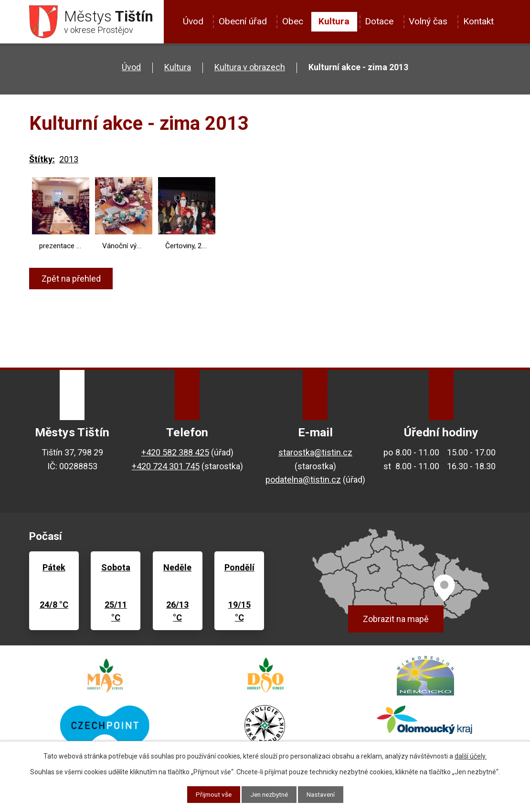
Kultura (334, 21)
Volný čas (428, 21)
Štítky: (42, 160)
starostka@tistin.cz (315, 452)
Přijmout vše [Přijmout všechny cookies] (211, 794)
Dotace (379, 21)
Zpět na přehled (72, 279)
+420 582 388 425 (175, 452)
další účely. (471, 756)
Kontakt (478, 21)
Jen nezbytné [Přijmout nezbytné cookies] (269, 794)
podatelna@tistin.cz (303, 480)
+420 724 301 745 (166, 466)
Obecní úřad (243, 21)
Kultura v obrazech (250, 68)
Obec (293, 21)
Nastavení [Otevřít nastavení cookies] (323, 794)
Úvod (193, 21)
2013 (69, 160)
